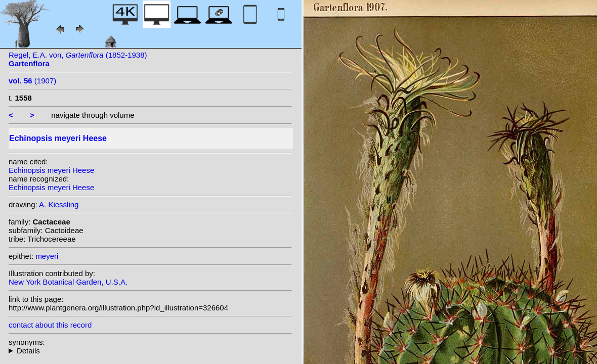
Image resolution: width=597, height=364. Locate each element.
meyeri (47, 256)
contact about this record (50, 325)
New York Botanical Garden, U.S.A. (68, 282)
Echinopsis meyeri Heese (51, 170)
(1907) (32, 81)
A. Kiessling (59, 204)
